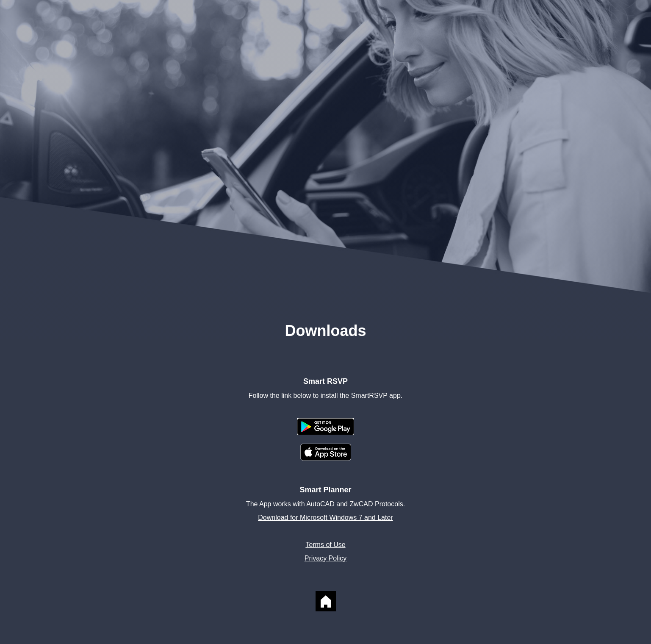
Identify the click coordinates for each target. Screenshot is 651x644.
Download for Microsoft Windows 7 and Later (325, 518)
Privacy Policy (326, 558)
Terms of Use (325, 545)
